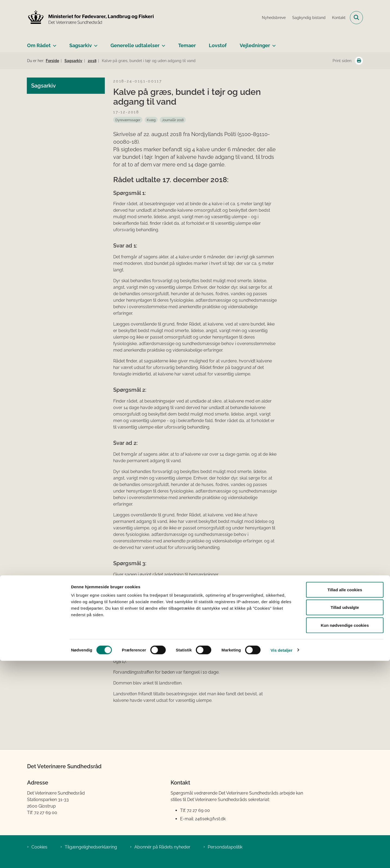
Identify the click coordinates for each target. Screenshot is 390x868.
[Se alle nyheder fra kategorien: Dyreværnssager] (128, 120)
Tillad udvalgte (345, 815)
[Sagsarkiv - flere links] (95, 43)
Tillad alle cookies (345, 797)
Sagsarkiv (81, 45)
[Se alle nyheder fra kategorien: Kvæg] (151, 120)
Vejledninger (255, 45)
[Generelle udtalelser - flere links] (162, 43)
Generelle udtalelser (135, 45)
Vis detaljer (282, 857)
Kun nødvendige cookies (345, 832)
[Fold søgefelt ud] (356, 18)
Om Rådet (39, 45)
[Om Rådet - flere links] (53, 43)
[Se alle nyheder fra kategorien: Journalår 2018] (173, 120)
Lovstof (218, 45)
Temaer (187, 45)
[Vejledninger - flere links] (273, 43)
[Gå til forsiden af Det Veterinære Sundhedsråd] (91, 18)
